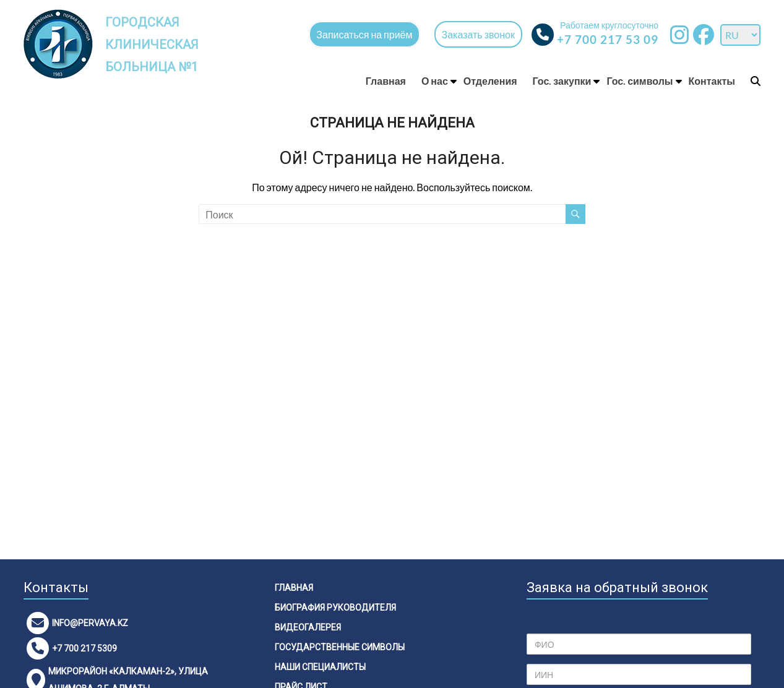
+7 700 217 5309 (84, 648)
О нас (435, 81)
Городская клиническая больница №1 (153, 45)
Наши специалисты (320, 667)
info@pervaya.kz (90, 623)
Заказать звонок (478, 34)
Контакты (712, 81)
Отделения (490, 81)
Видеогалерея (308, 627)
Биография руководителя (335, 608)
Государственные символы (340, 647)
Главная (386, 81)
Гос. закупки (562, 81)
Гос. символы (640, 81)
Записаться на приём (364, 34)
